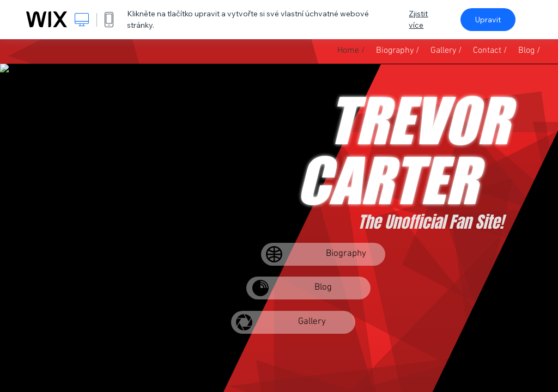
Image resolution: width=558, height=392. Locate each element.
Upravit (488, 20)
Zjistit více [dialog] (418, 19)
